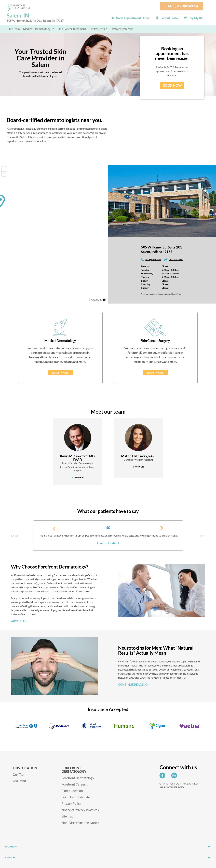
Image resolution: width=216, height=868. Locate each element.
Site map (67, 816)
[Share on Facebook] (163, 777)
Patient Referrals (123, 29)
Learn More (60, 372)
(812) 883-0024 (153, 259)
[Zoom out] (4, 174)
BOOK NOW (172, 85)
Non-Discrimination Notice (80, 823)
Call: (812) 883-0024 (182, 6)
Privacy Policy (71, 803)
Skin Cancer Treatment (72, 29)
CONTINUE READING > (134, 685)
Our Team (14, 29)
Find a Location (72, 791)
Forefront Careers (74, 784)
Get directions (176, 259)
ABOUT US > (19, 621)
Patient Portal (170, 18)
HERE (99, 300)
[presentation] (58, 528)
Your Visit (19, 781)
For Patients (99, 29)
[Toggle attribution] (104, 300)
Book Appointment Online (133, 18)
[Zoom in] (4, 169)
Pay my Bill (196, 18)
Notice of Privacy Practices (80, 810)
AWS (93, 300)
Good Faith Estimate (76, 797)
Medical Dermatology (39, 29)
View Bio (78, 477)
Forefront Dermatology (78, 778)
